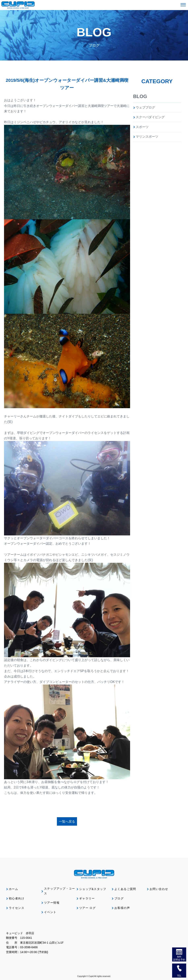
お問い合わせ (159, 889)
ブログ (119, 898)
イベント (50, 912)
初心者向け (17, 898)
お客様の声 (122, 908)
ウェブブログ (145, 107)
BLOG (140, 96)
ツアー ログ (87, 908)
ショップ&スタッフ (93, 889)
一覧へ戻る (67, 822)
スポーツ (142, 127)
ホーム (13, 889)
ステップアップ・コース (60, 891)
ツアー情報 (52, 903)
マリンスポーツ (147, 137)
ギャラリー (87, 898)
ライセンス (17, 908)
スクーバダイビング (150, 117)
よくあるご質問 (125, 889)
